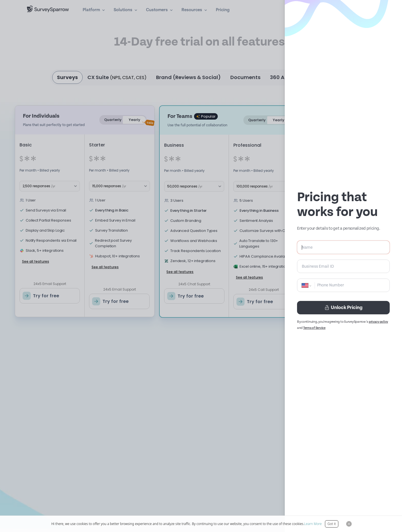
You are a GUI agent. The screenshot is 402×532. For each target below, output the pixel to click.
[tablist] (201, 77)
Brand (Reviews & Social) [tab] (188, 77)
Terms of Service (314, 328)
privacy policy (378, 322)
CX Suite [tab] (117, 77)
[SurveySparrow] (48, 9)
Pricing (223, 10)
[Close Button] (349, 524)
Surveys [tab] (67, 77)
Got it (332, 524)
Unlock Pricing (343, 307)
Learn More (313, 524)
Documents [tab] (245, 77)
